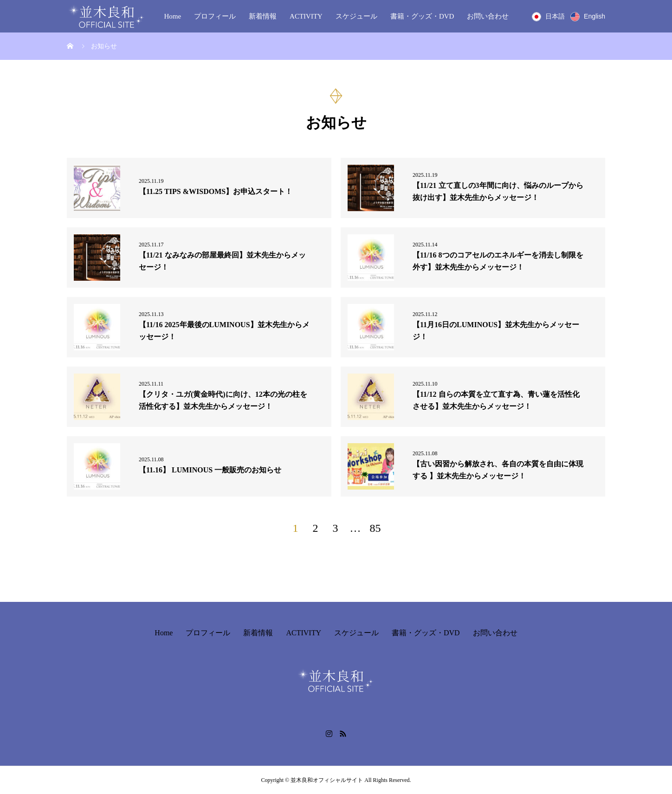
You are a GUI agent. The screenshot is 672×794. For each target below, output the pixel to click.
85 (375, 528)
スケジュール (356, 16)
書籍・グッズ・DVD (422, 16)
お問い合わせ (488, 16)
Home (172, 16)
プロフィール (215, 16)
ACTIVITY (306, 16)
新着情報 (263, 16)
